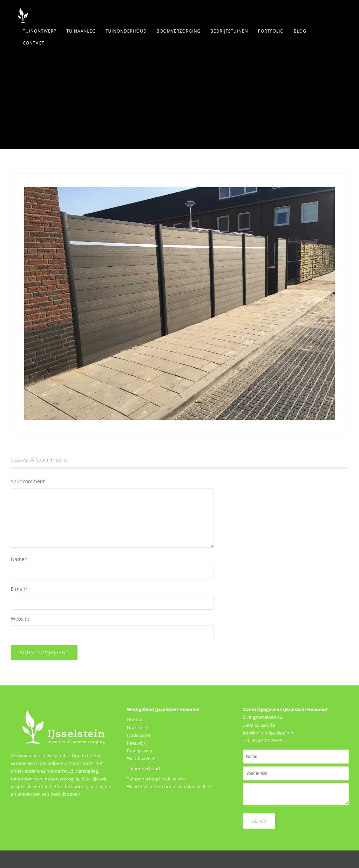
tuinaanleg (87, 771)
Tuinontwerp (40, 31)
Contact (33, 43)
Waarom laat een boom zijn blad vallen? (169, 786)
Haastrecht (138, 727)
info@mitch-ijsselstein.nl (269, 733)
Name (19, 559)
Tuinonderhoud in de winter (157, 779)
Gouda (134, 719)
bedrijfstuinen (65, 794)
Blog (300, 31)
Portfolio (271, 31)
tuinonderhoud (57, 771)
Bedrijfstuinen (229, 31)
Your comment (28, 481)
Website (20, 619)
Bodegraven (140, 751)
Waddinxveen (141, 758)
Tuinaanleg (81, 31)
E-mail (19, 589)
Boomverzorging (178, 31)
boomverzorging (62, 779)
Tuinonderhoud (126, 31)
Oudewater (139, 735)
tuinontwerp (24, 779)
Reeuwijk (136, 743)
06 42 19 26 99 (267, 740)
